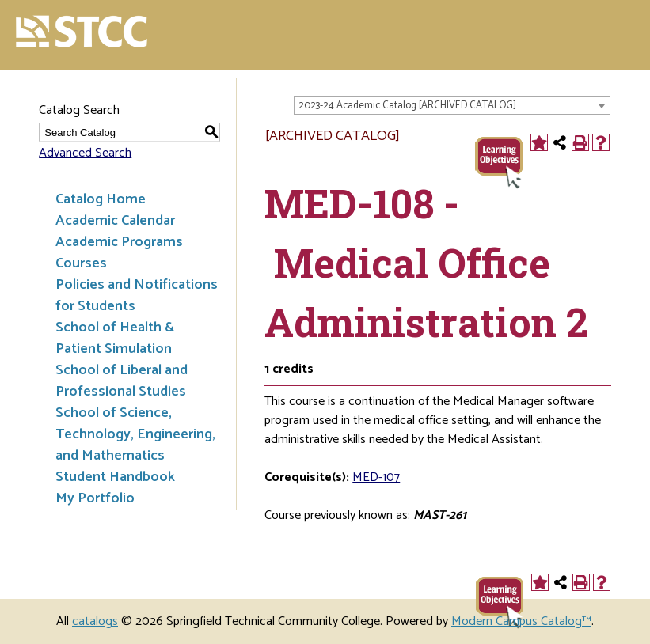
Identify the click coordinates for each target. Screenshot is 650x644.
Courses (81, 263)
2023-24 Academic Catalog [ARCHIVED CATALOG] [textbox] (407, 106)
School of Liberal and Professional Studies (122, 381)
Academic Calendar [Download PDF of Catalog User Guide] (115, 221)
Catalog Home (101, 199)
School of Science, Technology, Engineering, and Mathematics (135, 434)
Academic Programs (119, 242)
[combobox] (452, 105)
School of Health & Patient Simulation (115, 338)
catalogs (95, 621)
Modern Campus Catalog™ (521, 621)
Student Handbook (115, 477)
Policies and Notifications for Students (137, 295)
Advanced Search (85, 153)
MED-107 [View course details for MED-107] (376, 477)
